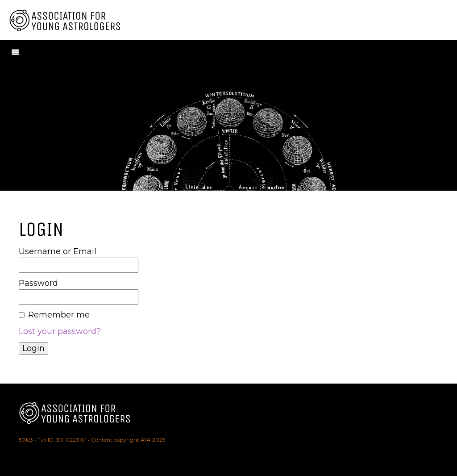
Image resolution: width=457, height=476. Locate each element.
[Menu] (15, 52)
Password (38, 283)
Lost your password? (60, 331)
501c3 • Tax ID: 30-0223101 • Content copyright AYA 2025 (92, 440)
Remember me (59, 315)
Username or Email (58, 251)
